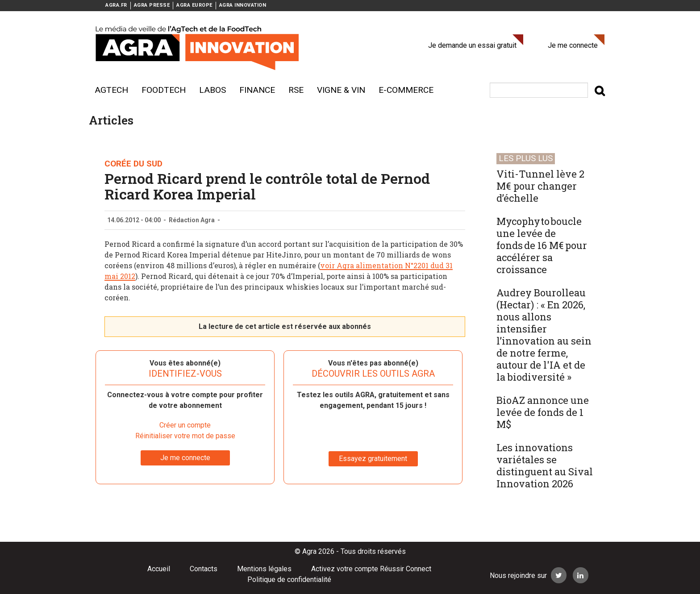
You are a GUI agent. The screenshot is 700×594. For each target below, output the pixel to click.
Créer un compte (185, 425)
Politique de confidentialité (289, 579)
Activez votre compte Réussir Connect (371, 569)
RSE (296, 90)
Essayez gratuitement (373, 459)
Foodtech (164, 90)
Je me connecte (573, 45)
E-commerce (406, 90)
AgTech (111, 90)
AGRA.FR (116, 5)
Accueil (159, 569)
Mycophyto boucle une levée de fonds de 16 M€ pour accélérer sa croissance (542, 245)
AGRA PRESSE (152, 5)
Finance (257, 90)
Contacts (204, 569)
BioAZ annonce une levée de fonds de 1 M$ (543, 412)
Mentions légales (264, 569)
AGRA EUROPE (194, 5)
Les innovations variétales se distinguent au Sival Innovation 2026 (545, 465)
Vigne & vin (341, 90)
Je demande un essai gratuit (472, 45)
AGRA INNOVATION (243, 5)
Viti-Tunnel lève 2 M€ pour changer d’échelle (540, 186)
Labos (212, 90)
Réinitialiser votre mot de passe (185, 436)
